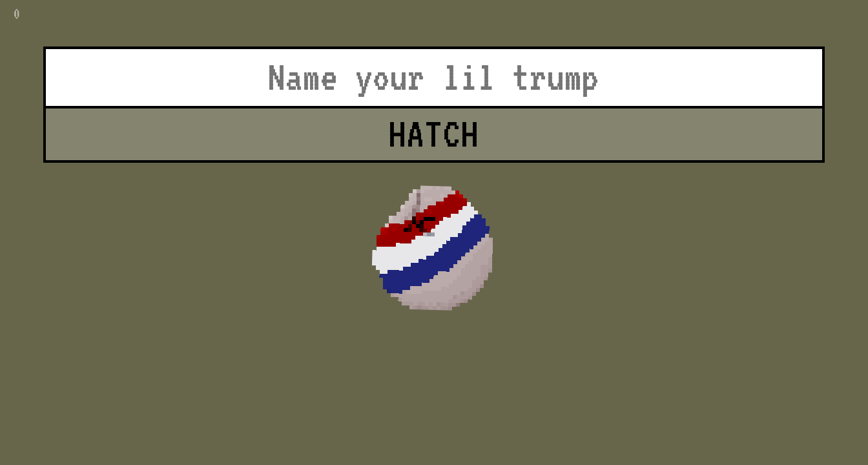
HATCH (434, 134)
